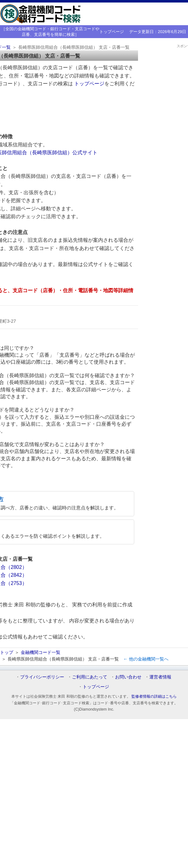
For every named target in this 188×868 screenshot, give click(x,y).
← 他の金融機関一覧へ (146, 659)
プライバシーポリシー (42, 677)
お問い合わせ (128, 677)
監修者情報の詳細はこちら (154, 696)
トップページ (112, 32)
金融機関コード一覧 (41, 652)
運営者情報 (160, 677)
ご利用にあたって (90, 677)
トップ (7, 652)
